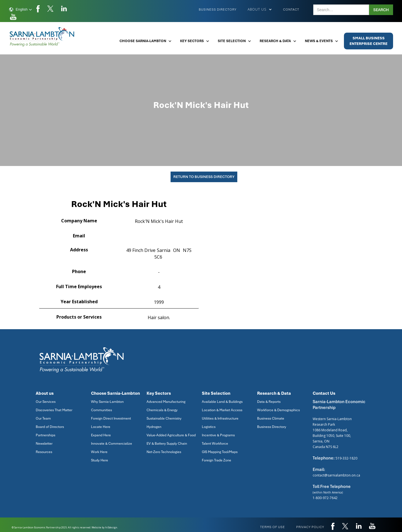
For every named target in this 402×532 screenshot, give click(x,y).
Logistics (209, 427)
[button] (21, 9)
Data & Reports (269, 402)
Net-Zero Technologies (164, 452)
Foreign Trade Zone (216, 460)
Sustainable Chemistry (164, 418)
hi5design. (112, 527)
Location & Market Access (222, 410)
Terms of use (273, 527)
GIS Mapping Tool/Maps (220, 452)
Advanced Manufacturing (166, 402)
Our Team (43, 418)
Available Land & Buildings (222, 402)
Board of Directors (50, 427)
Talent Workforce (215, 444)
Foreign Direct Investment (111, 418)
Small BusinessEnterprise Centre (368, 41)
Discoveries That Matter (54, 410)
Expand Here (101, 435)
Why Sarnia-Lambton (107, 402)
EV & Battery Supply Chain (167, 444)
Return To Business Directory (204, 177)
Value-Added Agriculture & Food (171, 435)
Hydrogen (154, 427)
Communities (101, 410)
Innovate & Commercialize (112, 444)
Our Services (46, 402)
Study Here (100, 460)
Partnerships (46, 435)
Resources (44, 452)
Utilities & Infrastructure (220, 418)
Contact (291, 9)
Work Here (99, 452)
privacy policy (310, 527)
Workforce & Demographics (278, 410)
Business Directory (218, 9)
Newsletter (44, 444)
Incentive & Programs (218, 435)
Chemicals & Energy (162, 410)
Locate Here (101, 427)
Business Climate (271, 418)
